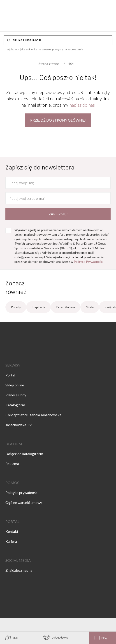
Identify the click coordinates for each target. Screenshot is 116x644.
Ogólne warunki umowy (24, 502)
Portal (10, 375)
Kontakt (12, 531)
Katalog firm (15, 405)
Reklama (12, 464)
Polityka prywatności (22, 492)
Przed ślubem (66, 307)
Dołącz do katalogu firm (24, 454)
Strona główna (49, 64)
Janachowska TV (19, 425)
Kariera (11, 541)
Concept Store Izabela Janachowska (33, 415)
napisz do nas (82, 105)
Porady (16, 307)
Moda (90, 307)
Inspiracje (38, 307)
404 (71, 64)
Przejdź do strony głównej (58, 120)
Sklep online (15, 385)
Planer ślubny (16, 395)
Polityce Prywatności (89, 262)
